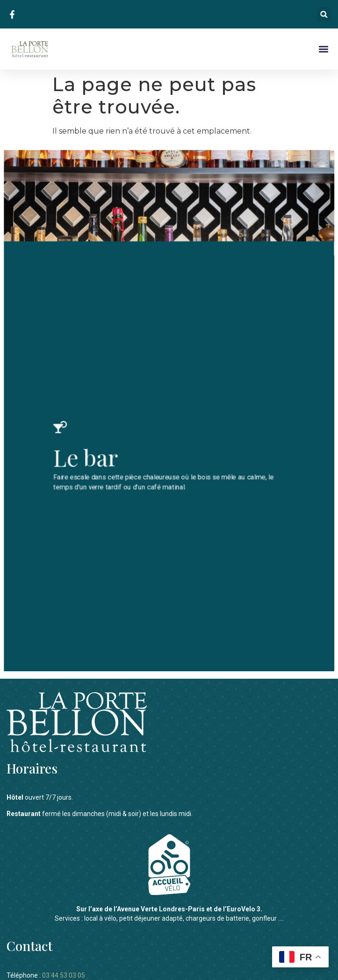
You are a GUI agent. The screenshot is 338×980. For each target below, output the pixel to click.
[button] (324, 14)
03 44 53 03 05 (64, 968)
